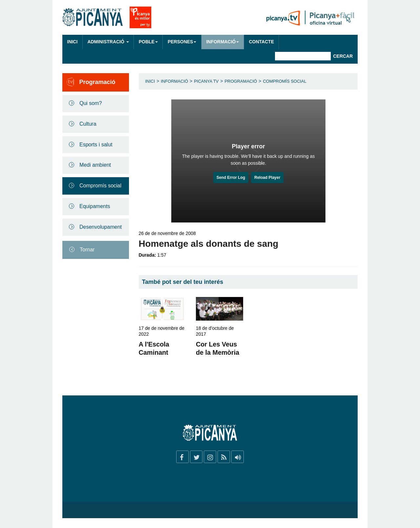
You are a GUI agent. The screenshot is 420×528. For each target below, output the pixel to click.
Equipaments (95, 206)
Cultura (88, 124)
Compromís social (100, 186)
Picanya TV (206, 81)
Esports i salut (96, 145)
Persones (182, 42)
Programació (241, 81)
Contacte (261, 42)
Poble (148, 42)
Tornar (87, 250)
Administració (108, 42)
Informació (222, 42)
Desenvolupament (101, 227)
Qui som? (91, 103)
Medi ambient (95, 165)
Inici (73, 42)
